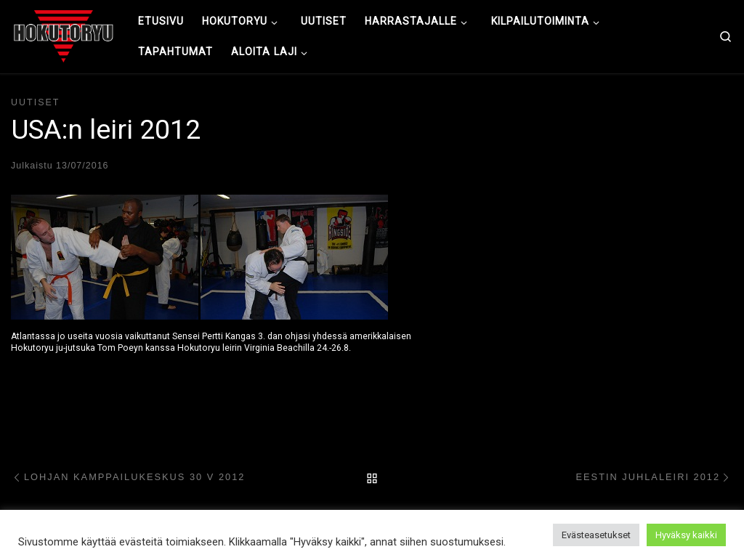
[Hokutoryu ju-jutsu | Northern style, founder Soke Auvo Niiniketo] (64, 35)
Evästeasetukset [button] (596, 535)
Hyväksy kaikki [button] (686, 535)
